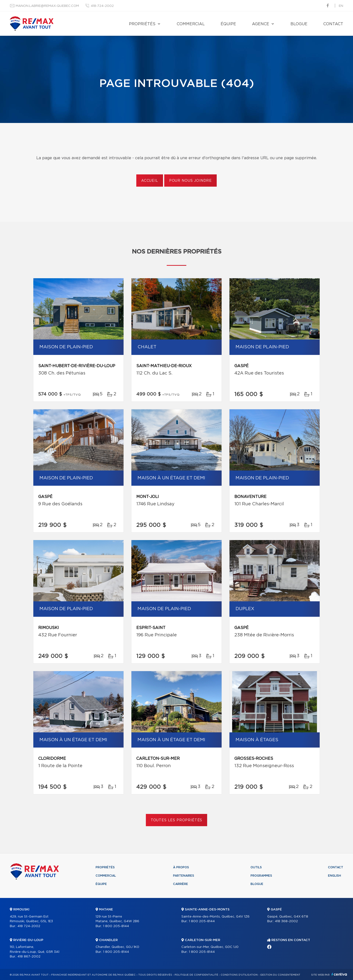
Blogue (299, 24)
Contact (333, 24)
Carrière (181, 884)
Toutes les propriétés (177, 820)
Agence (261, 24)
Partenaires (184, 876)
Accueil (150, 181)
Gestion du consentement (280, 975)
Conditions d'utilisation (239, 975)
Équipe (228, 24)
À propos (181, 867)
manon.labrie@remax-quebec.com (47, 6)
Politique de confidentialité (196, 975)
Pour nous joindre (190, 181)
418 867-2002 (29, 957)
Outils (256, 867)
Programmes (261, 876)
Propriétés (142, 24)
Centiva (339, 974)
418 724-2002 (29, 926)
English (334, 876)
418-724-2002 (102, 6)
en (341, 6)
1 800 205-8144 (116, 926)
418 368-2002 (286, 921)
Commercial (191, 24)
